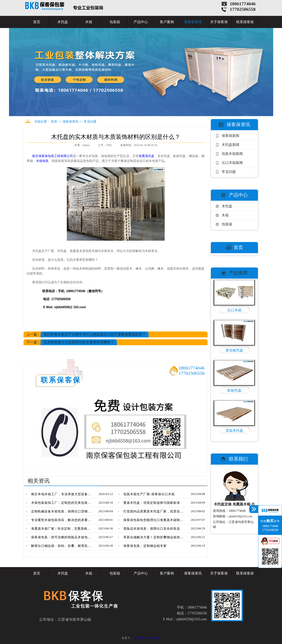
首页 (37, 22)
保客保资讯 (193, 22)
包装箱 (115, 22)
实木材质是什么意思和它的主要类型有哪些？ (79, 342)
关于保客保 (219, 22)
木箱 (89, 22)
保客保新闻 (230, 136)
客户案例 (167, 22)
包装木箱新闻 (232, 154)
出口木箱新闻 (232, 163)
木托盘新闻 (230, 145)
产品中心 (141, 22)
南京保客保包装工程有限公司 (52, 156)
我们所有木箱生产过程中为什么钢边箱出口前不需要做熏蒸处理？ (95, 334)
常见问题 (90, 121)
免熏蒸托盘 (146, 156)
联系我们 (238, 459)
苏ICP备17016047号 (147, 638)
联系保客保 (245, 22)
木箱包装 (42, 161)
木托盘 (63, 22)
